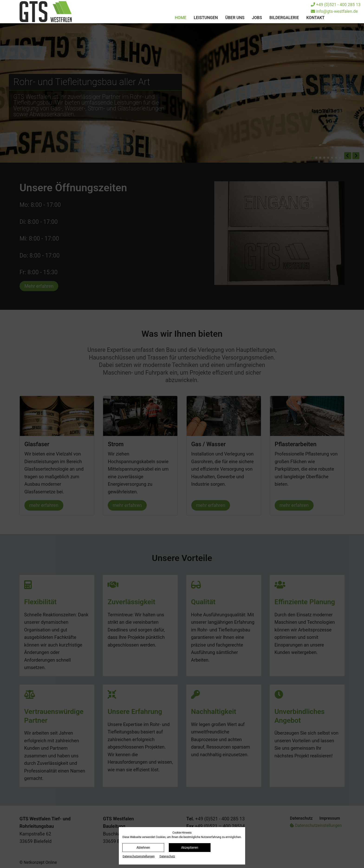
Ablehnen (143, 848)
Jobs (257, 18)
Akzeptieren (190, 848)
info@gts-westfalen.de (334, 11)
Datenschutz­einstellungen (139, 856)
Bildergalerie (284, 18)
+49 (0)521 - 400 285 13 (336, 5)
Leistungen (206, 18)
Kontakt (315, 18)
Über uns (235, 18)
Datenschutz (167, 856)
